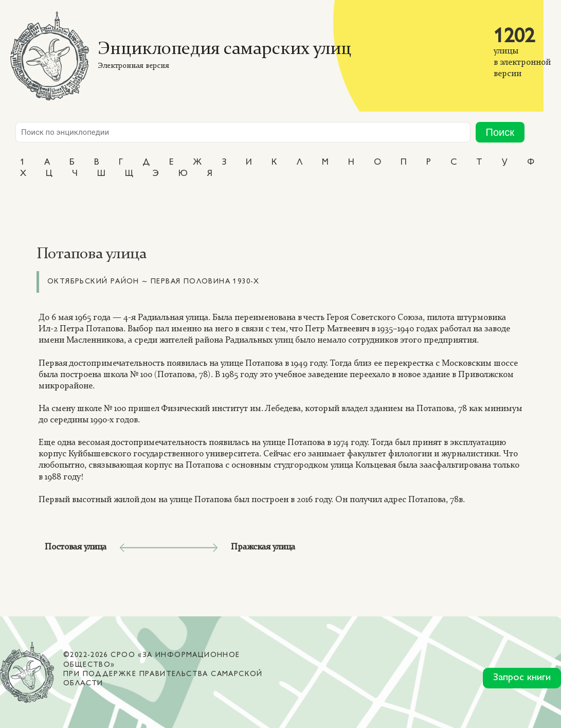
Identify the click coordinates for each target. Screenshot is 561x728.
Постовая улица (76, 547)
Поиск (500, 132)
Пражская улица (263, 547)
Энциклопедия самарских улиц (224, 50)
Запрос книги (522, 678)
